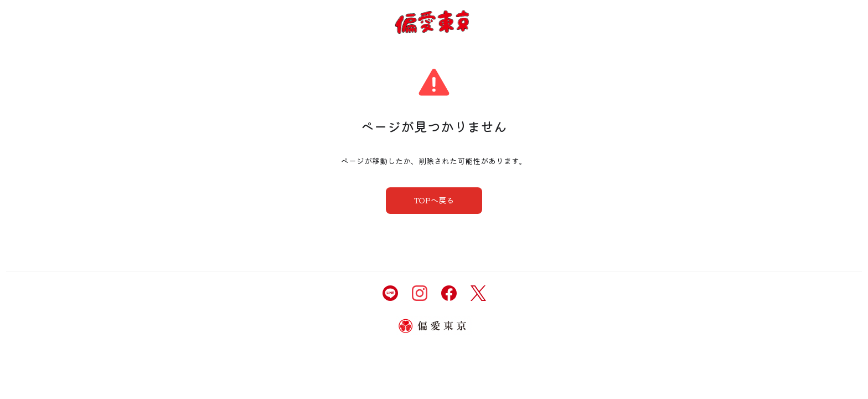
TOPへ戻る (434, 200)
